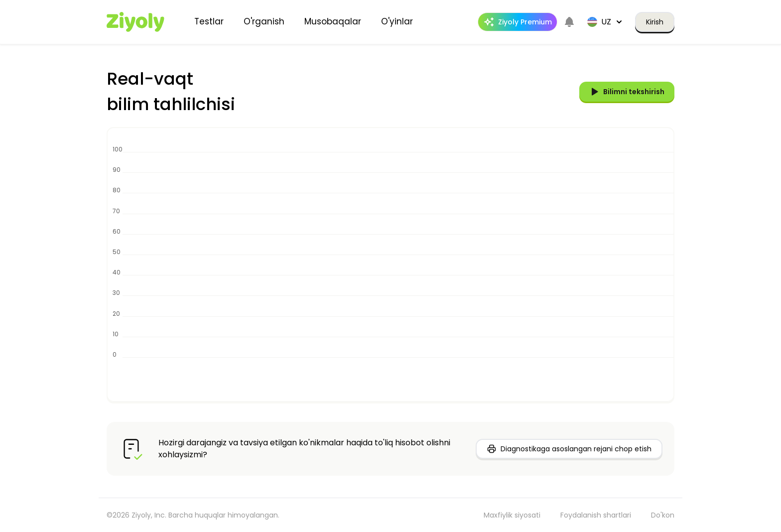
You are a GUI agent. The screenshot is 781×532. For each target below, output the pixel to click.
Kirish (655, 22)
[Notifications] (569, 22)
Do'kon (663, 515)
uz (605, 22)
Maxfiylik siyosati (512, 515)
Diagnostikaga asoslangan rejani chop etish (569, 449)
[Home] (135, 22)
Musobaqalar (333, 21)
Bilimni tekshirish (627, 92)
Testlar (209, 21)
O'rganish (264, 21)
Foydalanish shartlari (596, 515)
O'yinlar (397, 21)
